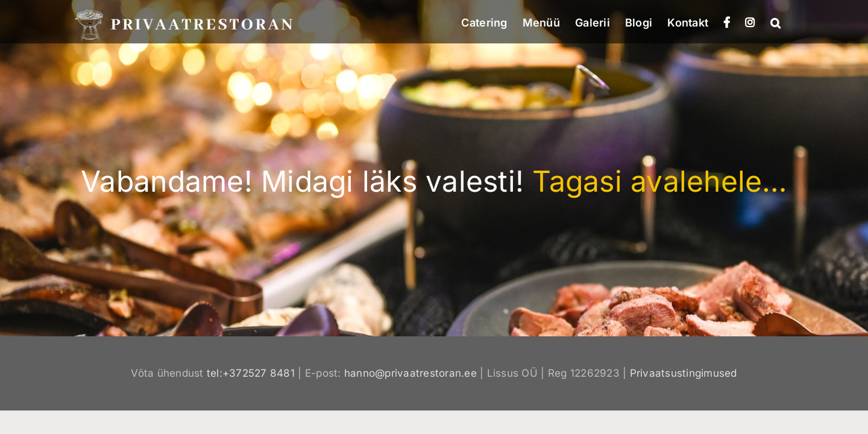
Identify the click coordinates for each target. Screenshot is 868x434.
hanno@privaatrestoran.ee (410, 373)
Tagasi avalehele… (659, 181)
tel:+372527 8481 (251, 373)
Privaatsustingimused (684, 373)
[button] (791, 22)
